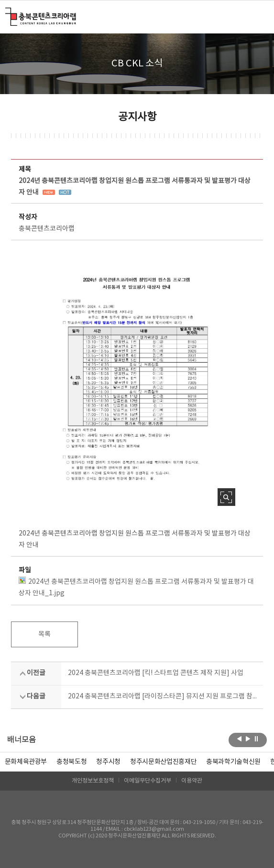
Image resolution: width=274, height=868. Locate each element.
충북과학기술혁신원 (233, 762)
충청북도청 (71, 762)
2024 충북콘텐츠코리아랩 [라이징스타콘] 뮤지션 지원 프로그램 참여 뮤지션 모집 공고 (162, 697)
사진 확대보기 (226, 497)
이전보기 (239, 739)
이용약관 (192, 781)
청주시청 (108, 762)
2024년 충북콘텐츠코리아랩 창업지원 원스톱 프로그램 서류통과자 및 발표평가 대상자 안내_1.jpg (136, 587)
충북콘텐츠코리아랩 (7, 13)
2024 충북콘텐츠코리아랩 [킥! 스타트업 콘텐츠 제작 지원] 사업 (156, 673)
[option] (71, 762)
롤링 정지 (257, 739)
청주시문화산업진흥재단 (163, 762)
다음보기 (248, 739)
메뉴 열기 (257, 16)
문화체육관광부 (26, 762)
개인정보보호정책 (93, 781)
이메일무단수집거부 (148, 781)
